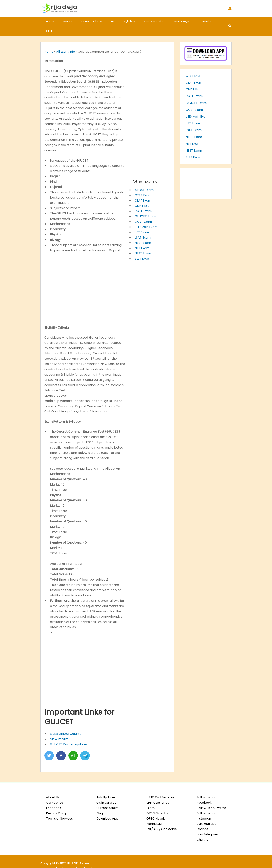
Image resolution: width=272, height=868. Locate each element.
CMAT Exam (144, 196)
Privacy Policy (56, 804)
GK (105, 22)
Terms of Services (59, 809)
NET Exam (142, 239)
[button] (94, 22)
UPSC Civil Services (160, 788)
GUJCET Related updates (69, 735)
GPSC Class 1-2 (157, 804)
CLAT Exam (143, 191)
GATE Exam (143, 202)
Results (189, 22)
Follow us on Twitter (211, 798)
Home (49, 22)
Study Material (141, 22)
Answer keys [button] (168, 22)
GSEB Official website (66, 724)
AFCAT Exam (144, 180)
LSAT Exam (143, 228)
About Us (53, 788)
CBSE (204, 22)
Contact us (101, 859)
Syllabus (119, 22)
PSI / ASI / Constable (162, 820)
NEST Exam (143, 244)
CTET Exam (143, 186)
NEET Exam (143, 233)
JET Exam (142, 223)
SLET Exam (142, 249)
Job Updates (106, 788)
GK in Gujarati (106, 793)
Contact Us (54, 793)
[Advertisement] (85, 279)
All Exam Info (66, 42)
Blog (100, 804)
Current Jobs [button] (86, 22)
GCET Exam (143, 212)
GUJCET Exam (145, 207)
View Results (59, 730)
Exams (64, 22)
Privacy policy (51, 859)
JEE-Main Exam (146, 217)
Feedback (54, 798)
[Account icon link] (230, 8)
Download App (107, 809)
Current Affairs (107, 798)
